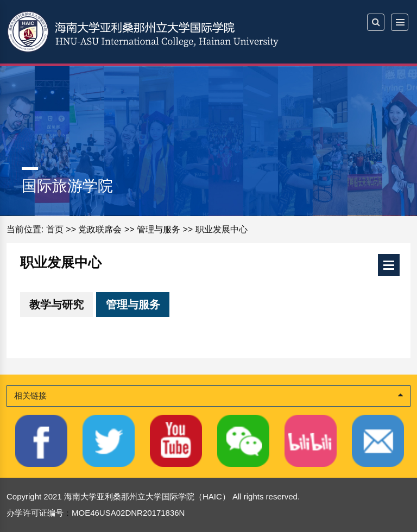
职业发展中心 (222, 229)
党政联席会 (100, 229)
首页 (55, 229)
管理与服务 (159, 229)
